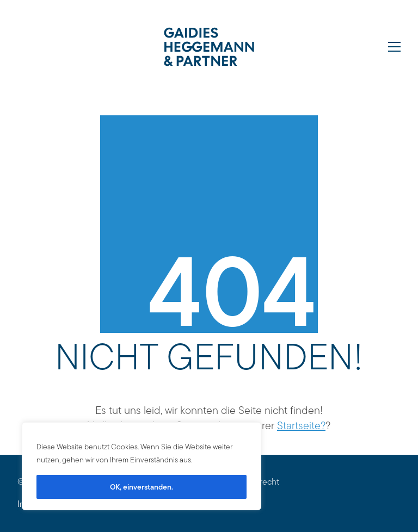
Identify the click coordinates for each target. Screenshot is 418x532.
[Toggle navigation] (394, 47)
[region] (142, 466)
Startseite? (301, 425)
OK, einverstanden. (142, 487)
